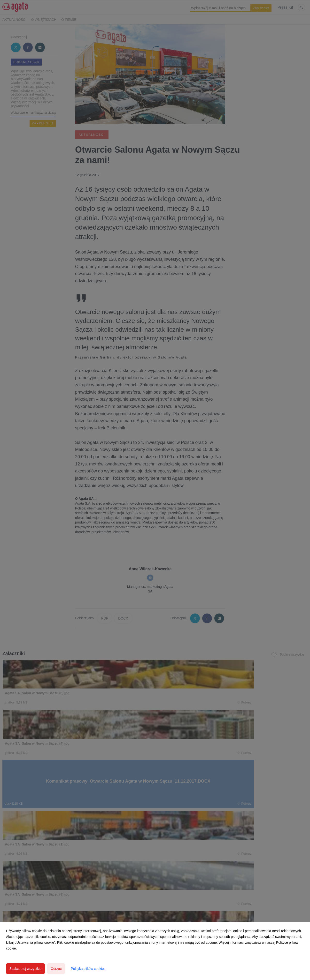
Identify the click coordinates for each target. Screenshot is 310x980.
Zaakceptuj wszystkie (25, 969)
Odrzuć (56, 969)
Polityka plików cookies (88, 969)
